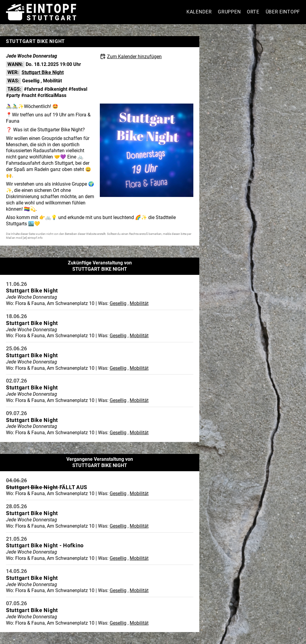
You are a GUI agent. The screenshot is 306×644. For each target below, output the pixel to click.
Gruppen (229, 12)
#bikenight (56, 89)
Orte (253, 12)
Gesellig (31, 81)
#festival (78, 89)
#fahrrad (33, 89)
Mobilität (52, 81)
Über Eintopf (283, 12)
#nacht (29, 95)
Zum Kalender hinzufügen (134, 57)
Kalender (199, 12)
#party (13, 95)
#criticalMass (52, 95)
